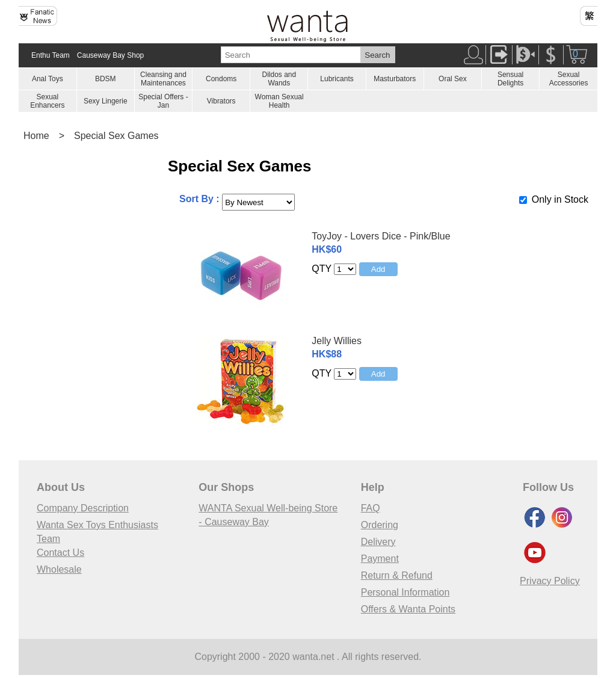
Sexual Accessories (569, 79)
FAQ (371, 508)
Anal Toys (48, 79)
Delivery (378, 542)
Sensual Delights (510, 79)
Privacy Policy (550, 581)
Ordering (380, 525)
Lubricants (337, 79)
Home (36, 136)
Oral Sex (453, 79)
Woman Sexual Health (279, 101)
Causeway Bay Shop (110, 55)
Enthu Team (51, 55)
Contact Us (60, 553)
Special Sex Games (116, 136)
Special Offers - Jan (163, 101)
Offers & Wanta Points (408, 609)
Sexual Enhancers (47, 101)
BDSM (106, 79)
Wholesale (59, 569)
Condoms (221, 79)
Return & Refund (397, 575)
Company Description (83, 508)
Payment (380, 559)
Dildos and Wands (279, 79)
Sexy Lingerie (106, 101)
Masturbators (395, 79)
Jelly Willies (337, 341)
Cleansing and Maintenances (163, 79)
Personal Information (405, 592)
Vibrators (221, 101)
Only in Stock (560, 199)
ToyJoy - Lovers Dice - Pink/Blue (381, 236)
